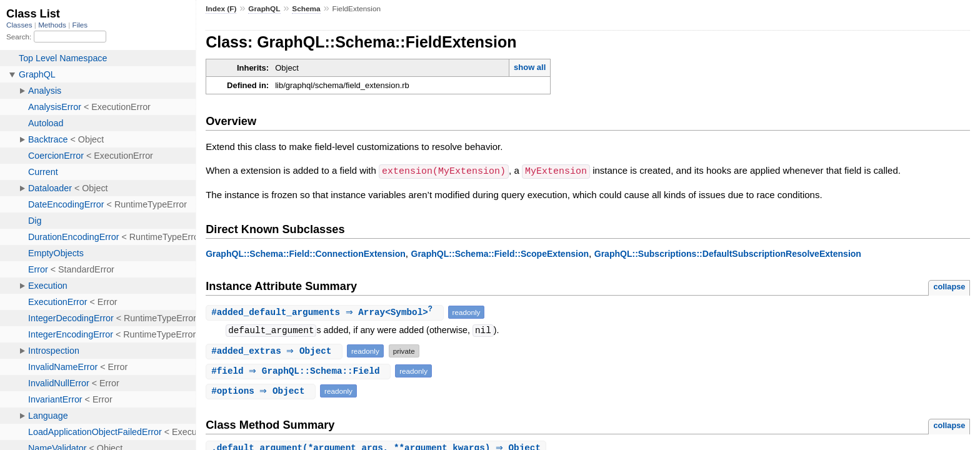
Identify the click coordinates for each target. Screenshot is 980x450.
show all (530, 67)
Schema (306, 9)
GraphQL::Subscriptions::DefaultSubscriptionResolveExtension (728, 253)
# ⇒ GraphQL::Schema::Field (300, 371)
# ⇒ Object (276, 351)
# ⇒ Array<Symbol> (326, 312)
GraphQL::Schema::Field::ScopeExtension (500, 253)
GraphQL (264, 9)
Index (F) (221, 9)
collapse (949, 286)
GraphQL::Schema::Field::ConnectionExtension (306, 253)
